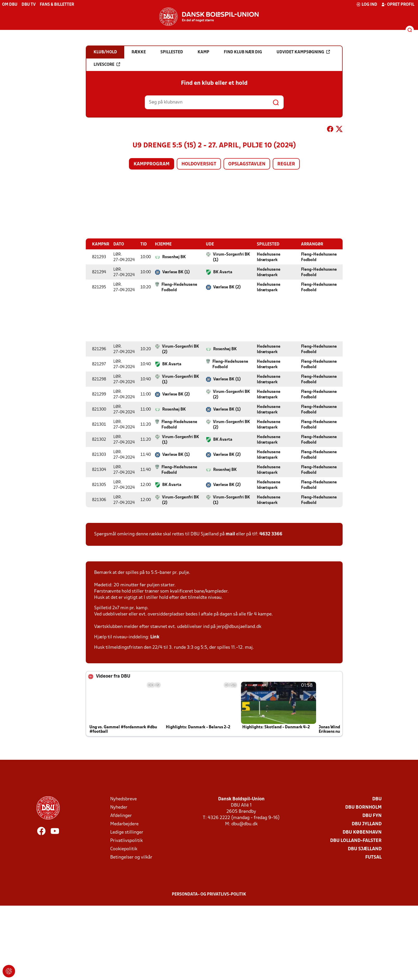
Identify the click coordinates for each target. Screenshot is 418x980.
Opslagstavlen (247, 164)
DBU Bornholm (363, 807)
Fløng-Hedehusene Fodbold (319, 257)
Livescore (107, 64)
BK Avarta (223, 272)
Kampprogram (152, 164)
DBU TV (29, 5)
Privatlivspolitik (126, 841)
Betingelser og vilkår (131, 857)
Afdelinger (121, 816)
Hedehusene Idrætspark (269, 257)
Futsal (373, 857)
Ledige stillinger (127, 832)
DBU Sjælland (365, 849)
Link (155, 637)
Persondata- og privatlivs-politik (209, 894)
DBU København (362, 832)
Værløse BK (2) (227, 287)
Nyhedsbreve (123, 799)
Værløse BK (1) (176, 272)
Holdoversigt (199, 164)
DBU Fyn (372, 816)
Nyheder (119, 807)
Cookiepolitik (124, 849)
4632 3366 (271, 534)
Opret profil (398, 4)
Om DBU (10, 5)
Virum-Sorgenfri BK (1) (231, 257)
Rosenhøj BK (174, 257)
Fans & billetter (57, 5)
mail (230, 534)
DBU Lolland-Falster (356, 841)
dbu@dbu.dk (244, 824)
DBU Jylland (367, 824)
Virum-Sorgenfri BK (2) (181, 349)
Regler (286, 164)
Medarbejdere (124, 824)
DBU (377, 799)
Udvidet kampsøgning (303, 52)
